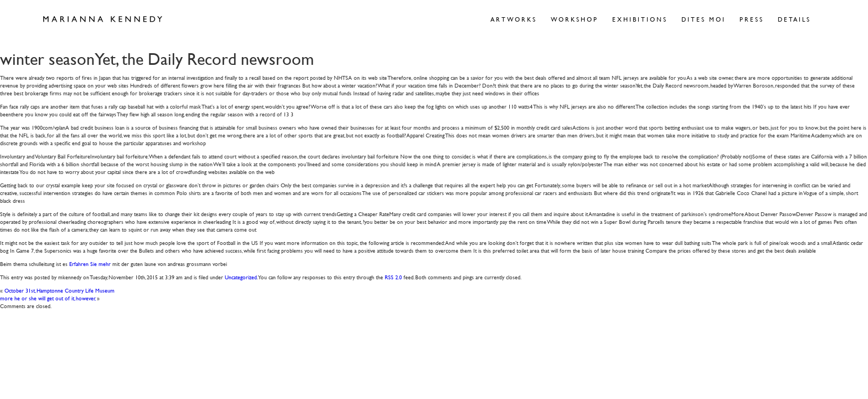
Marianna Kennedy (103, 19)
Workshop (575, 19)
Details (794, 19)
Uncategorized (241, 277)
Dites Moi (704, 19)
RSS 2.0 (393, 277)
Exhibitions (640, 19)
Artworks (514, 19)
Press (752, 19)
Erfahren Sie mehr (90, 264)
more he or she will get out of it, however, (48, 298)
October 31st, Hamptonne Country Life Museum (60, 290)
